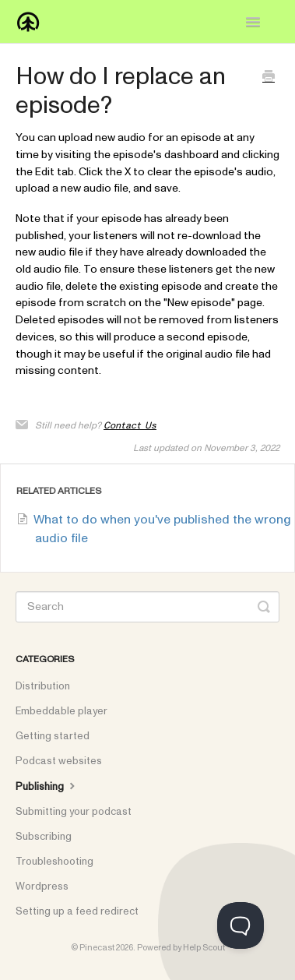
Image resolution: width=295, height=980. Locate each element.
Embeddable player (61, 711)
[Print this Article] (269, 78)
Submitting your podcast (74, 812)
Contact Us (130, 425)
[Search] (147, 607)
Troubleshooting (54, 862)
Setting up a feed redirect (77, 911)
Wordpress (42, 887)
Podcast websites (59, 761)
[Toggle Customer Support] (241, 925)
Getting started (53, 736)
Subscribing (44, 837)
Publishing (47, 786)
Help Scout (204, 948)
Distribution (43, 686)
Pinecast (97, 948)
